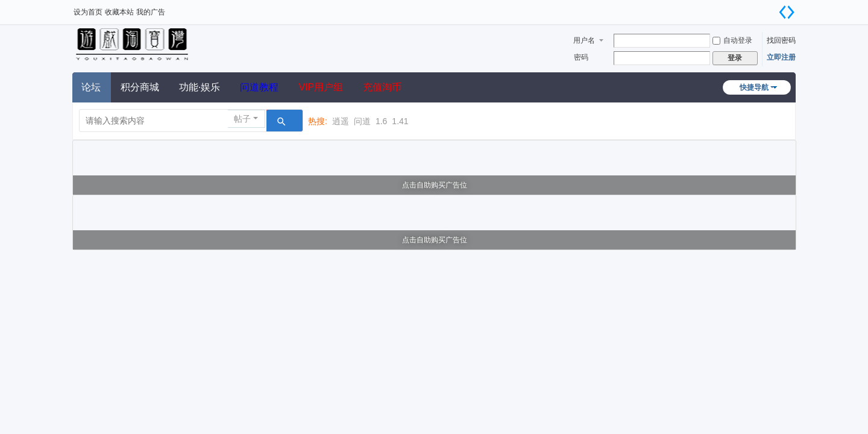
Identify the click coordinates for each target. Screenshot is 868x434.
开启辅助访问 (772, 8)
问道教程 (259, 87)
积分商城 (140, 87)
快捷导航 (754, 87)
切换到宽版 (787, 12)
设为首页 (88, 12)
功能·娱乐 (200, 87)
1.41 (400, 121)
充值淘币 (382, 87)
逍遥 (341, 121)
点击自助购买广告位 (435, 185)
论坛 (91, 87)
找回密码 (781, 40)
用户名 (584, 40)
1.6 (381, 121)
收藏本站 (119, 12)
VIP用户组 (321, 87)
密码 (581, 57)
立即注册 (781, 57)
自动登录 (732, 40)
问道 (362, 121)
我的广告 (151, 12)
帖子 (242, 119)
